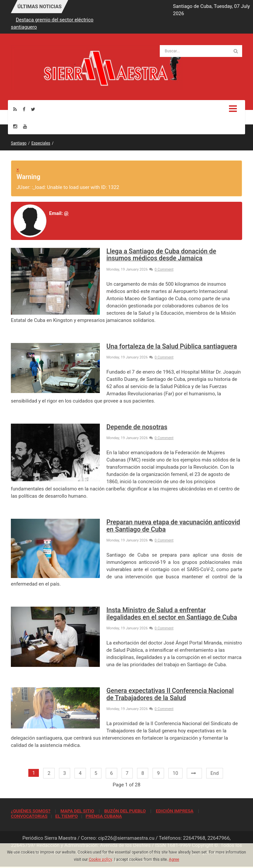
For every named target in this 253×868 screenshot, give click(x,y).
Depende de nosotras (137, 427)
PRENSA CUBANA (104, 816)
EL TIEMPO (67, 816)
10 (175, 773)
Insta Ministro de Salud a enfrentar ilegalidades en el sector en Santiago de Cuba (172, 614)
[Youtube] (25, 126)
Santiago (19, 143)
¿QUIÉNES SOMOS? (31, 811)
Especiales (41, 143)
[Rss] (15, 109)
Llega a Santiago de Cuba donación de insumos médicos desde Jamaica (161, 255)
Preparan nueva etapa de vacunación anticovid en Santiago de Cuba (173, 526)
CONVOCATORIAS (29, 816)
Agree (174, 859)
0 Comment (161, 269)
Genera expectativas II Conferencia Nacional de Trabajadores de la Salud (170, 694)
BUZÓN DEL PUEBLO (125, 811)
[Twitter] (33, 109)
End (215, 773)
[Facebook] (24, 109)
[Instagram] (15, 126)
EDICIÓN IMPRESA (175, 811)
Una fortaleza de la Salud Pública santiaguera (172, 346)
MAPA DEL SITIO (77, 811)
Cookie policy (100, 859)
